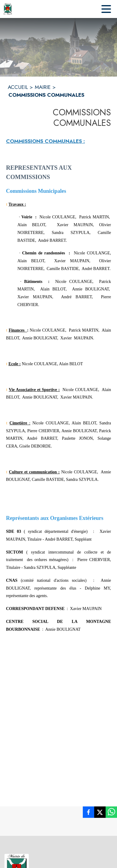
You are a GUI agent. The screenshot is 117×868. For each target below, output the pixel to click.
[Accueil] (8, 9)
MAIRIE (43, 87)
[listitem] (88, 813)
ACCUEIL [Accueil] (18, 87)
